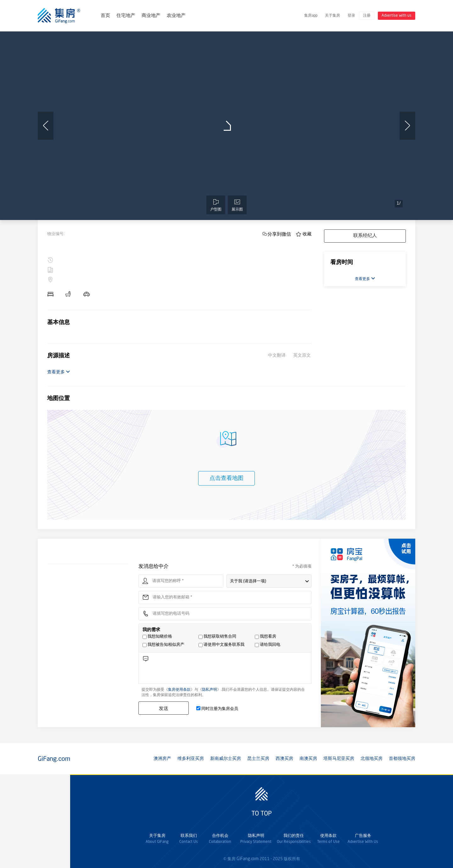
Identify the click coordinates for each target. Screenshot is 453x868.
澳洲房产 (162, 759)
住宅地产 (126, 16)
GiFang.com (248, 859)
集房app (311, 16)
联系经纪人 (365, 236)
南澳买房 (308, 759)
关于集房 (333, 16)
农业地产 (176, 16)
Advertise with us (397, 16)
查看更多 (59, 372)
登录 (351, 16)
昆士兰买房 (258, 759)
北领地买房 (372, 759)
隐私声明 (210, 690)
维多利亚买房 (191, 759)
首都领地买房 (402, 759)
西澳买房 (284, 759)
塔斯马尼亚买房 (339, 759)
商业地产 (151, 16)
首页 (105, 16)
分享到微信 (279, 234)
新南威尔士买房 (226, 759)
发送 (164, 708)
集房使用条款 (179, 690)
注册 (367, 16)
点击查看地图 (226, 478)
